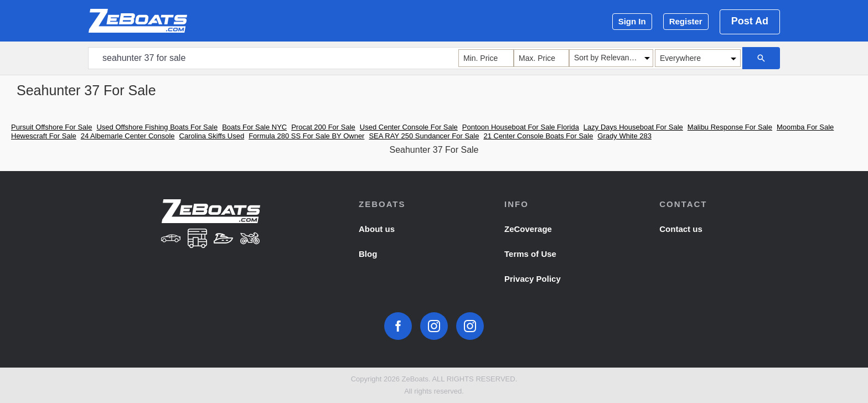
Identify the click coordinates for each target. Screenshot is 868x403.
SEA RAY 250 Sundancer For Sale (424, 136)
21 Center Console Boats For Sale (538, 136)
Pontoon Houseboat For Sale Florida (521, 127)
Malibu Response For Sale (730, 127)
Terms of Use (530, 254)
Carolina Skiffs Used (212, 136)
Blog (368, 254)
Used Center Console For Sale (409, 127)
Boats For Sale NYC (254, 127)
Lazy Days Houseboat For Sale (633, 127)
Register (686, 21)
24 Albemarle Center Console (128, 136)
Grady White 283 (624, 136)
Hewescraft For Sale (44, 136)
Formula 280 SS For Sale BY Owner (306, 136)
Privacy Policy (533, 279)
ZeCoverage (528, 229)
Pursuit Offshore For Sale (51, 127)
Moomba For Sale (805, 127)
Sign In (632, 21)
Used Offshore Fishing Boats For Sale (157, 127)
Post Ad (750, 21)
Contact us (681, 229)
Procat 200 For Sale (323, 127)
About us (377, 229)
